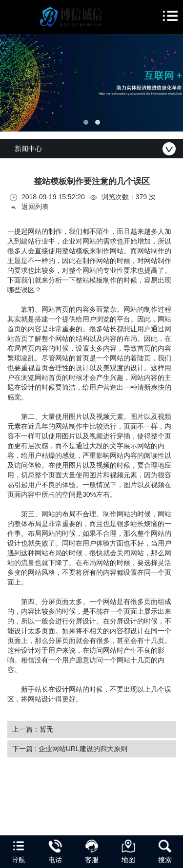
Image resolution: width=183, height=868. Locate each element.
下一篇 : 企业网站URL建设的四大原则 (70, 749)
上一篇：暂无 (33, 729)
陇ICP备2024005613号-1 (113, 830)
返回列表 (29, 207)
